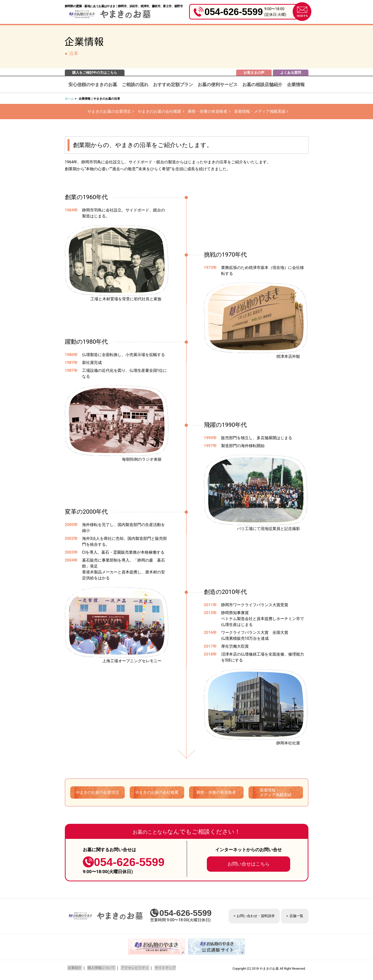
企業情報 (296, 85)
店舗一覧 (296, 917)
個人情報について (100, 968)
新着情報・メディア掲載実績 (262, 112)
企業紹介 (74, 968)
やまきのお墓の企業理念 (107, 112)
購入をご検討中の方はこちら (95, 73)
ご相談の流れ (135, 85)
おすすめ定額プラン (173, 85)
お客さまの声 (254, 73)
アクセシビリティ (132, 968)
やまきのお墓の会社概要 (159, 112)
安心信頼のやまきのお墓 (93, 85)
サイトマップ (161, 968)
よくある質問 (291, 73)
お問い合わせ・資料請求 (256, 917)
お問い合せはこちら (249, 865)
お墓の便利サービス (218, 85)
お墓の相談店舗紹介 (262, 85)
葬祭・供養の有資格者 (208, 112)
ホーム (69, 99)
